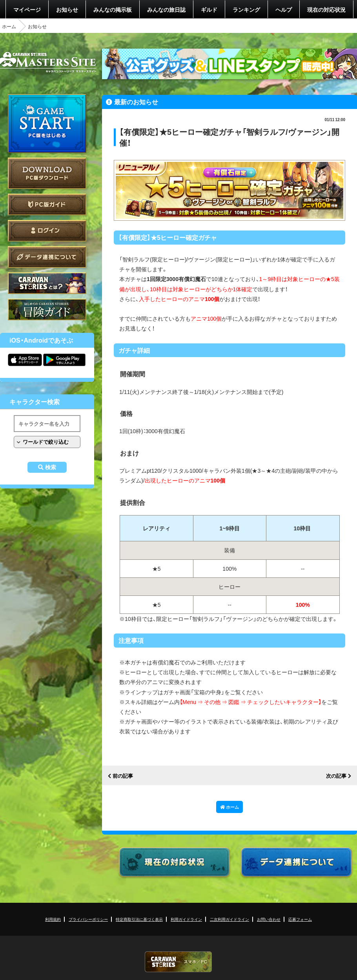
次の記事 (336, 776)
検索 (51, 467)
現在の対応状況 (326, 9)
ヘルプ (284, 9)
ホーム (9, 26)
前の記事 (123, 776)
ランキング (246, 9)
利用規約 (53, 919)
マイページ (27, 9)
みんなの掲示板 (113, 9)
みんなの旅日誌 (166, 9)
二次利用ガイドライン (229, 919)
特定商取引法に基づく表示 (139, 919)
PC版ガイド (47, 204)
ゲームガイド (47, 309)
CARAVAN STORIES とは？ (47, 283)
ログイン (47, 231)
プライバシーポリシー (88, 919)
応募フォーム (300, 919)
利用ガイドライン (186, 919)
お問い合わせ (269, 919)
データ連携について (47, 257)
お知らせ (67, 9)
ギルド (209, 9)
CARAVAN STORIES (178, 962)
